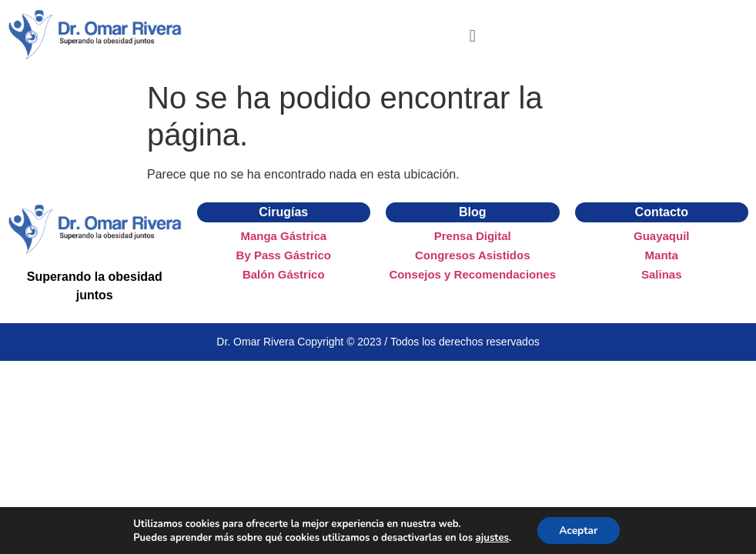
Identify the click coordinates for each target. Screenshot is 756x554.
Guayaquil (662, 236)
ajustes (491, 537)
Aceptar (578, 530)
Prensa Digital (473, 236)
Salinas (662, 274)
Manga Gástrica (283, 236)
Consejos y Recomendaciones (472, 274)
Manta (662, 255)
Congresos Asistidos (472, 255)
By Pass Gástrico (284, 255)
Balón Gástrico (284, 274)
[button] (472, 37)
